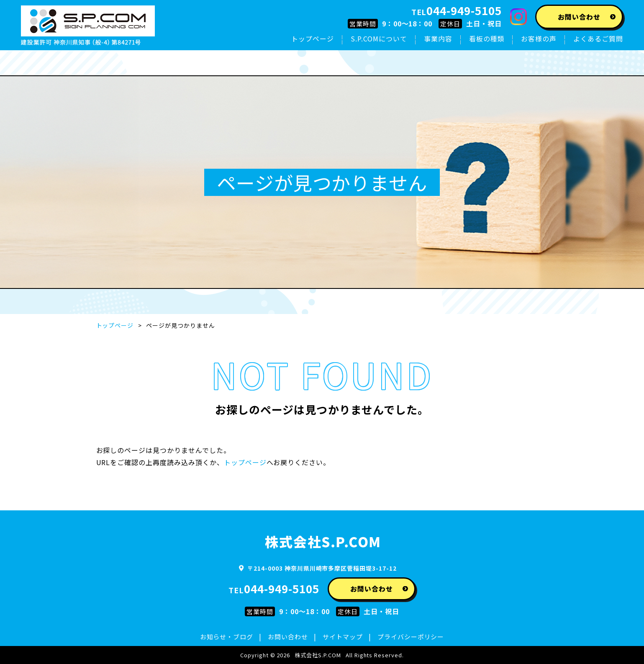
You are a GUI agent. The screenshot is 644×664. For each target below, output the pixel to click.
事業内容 (438, 39)
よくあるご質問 (598, 39)
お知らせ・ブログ (227, 637)
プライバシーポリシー (411, 637)
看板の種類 (487, 39)
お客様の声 (539, 39)
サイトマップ (343, 637)
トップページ (313, 39)
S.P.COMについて (379, 39)
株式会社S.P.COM (318, 655)
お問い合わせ (288, 637)
